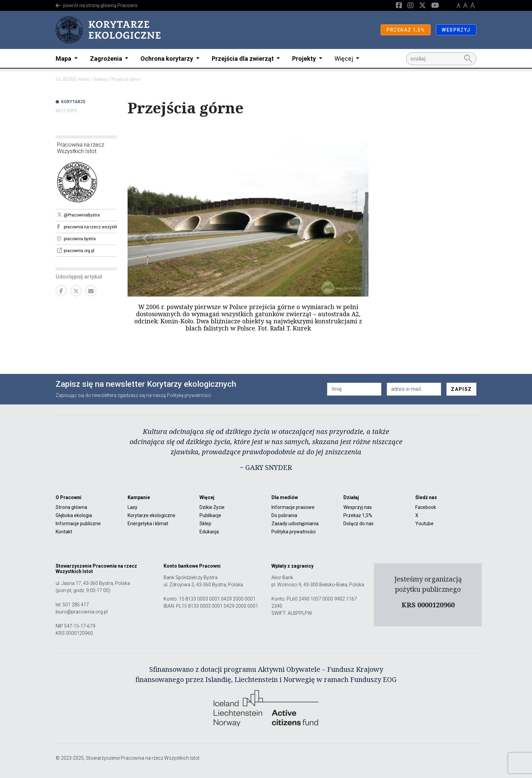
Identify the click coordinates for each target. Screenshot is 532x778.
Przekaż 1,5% (358, 515)
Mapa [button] (64, 59)
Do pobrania (284, 515)
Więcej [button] (345, 59)
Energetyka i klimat (148, 524)
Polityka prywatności (293, 532)
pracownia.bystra (76, 239)
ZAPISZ (461, 389)
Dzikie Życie (212, 507)
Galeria (100, 79)
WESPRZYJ (456, 30)
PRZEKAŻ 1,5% (406, 30)
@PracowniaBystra (78, 215)
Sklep (205, 524)
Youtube (424, 524)
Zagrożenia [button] (107, 59)
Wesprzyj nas (358, 507)
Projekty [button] (305, 59)
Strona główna (71, 507)
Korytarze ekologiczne (151, 515)
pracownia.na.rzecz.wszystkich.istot (87, 227)
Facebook (426, 507)
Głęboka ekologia (74, 515)
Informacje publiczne (78, 524)
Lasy (132, 507)
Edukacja (209, 532)
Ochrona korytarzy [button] (167, 59)
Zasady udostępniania (295, 524)
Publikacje (210, 515)
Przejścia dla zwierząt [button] (243, 59)
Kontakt (64, 532)
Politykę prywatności (189, 395)
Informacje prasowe (293, 507)
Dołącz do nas (358, 524)
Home (84, 79)
